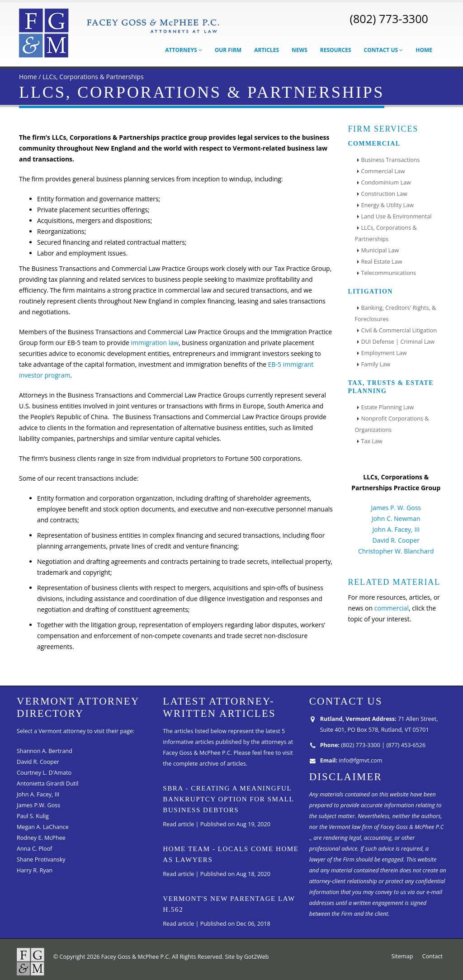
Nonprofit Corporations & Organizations (392, 424)
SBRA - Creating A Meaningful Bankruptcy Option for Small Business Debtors (228, 799)
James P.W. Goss (38, 805)
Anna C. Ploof (34, 849)
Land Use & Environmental (397, 216)
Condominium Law (386, 182)
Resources (336, 50)
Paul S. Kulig (33, 816)
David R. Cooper (396, 540)
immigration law (154, 343)
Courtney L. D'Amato (44, 773)
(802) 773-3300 (389, 19)
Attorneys (183, 50)
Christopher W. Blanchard (396, 551)
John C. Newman (396, 518)
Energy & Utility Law (387, 205)
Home (424, 50)
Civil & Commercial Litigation (399, 330)
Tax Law (372, 441)
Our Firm (228, 50)
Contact (432, 956)
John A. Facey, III (396, 529)
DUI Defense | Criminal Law (398, 342)
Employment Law (384, 353)
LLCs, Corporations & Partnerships (93, 77)
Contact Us (384, 50)
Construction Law (384, 194)
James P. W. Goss (396, 508)
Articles (267, 50)
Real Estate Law (382, 262)
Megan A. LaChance (43, 827)
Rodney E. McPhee (41, 838)
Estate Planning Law (388, 407)
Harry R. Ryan (35, 870)
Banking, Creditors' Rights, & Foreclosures (396, 313)
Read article (178, 824)
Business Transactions (391, 160)
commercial (392, 608)
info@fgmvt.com (360, 760)
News (300, 50)
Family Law (376, 364)
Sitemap (402, 956)
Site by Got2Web (247, 957)
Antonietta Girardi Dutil (47, 784)
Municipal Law (380, 250)
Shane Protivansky (41, 859)
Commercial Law (383, 171)
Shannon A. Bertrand (45, 751)
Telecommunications (389, 273)
